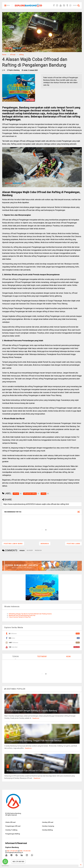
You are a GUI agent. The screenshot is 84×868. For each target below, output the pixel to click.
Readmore (36, 718)
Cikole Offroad (10, 822)
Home (4, 55)
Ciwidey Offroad (48, 822)
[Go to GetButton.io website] (5, 866)
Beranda (45, 544)
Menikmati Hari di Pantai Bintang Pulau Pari (22, 615)
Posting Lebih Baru (13, 544)
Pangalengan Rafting (13, 834)
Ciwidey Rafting (47, 830)
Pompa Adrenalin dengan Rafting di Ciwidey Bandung (32, 711)
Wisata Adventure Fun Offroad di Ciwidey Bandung (31, 771)
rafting (21, 55)
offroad (13, 55)
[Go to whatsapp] (5, 862)
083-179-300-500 (12, 851)
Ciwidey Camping (48, 826)
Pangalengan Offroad (13, 826)
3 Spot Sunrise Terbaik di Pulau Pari (20, 617)
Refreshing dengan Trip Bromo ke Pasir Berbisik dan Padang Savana (30, 614)
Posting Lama (73, 544)
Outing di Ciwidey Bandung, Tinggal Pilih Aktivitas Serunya (34, 741)
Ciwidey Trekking (11, 830)
